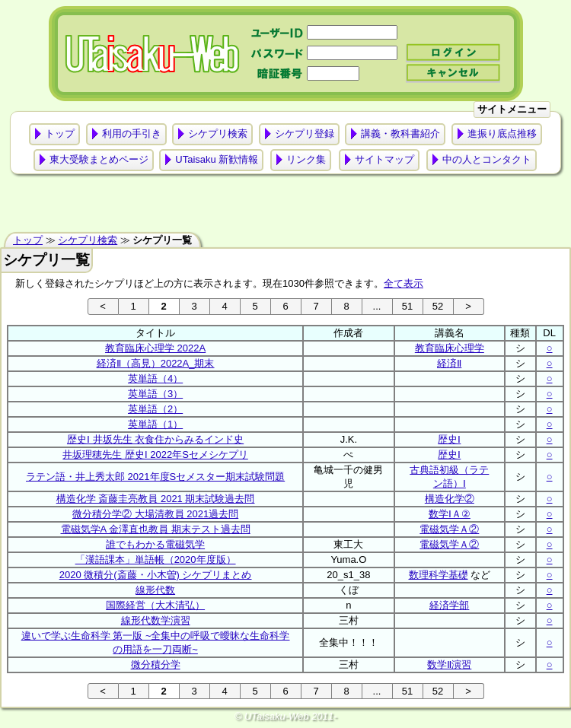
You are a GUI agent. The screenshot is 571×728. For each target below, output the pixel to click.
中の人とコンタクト (487, 159)
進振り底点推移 (502, 134)
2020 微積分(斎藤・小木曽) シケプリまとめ (156, 575)
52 (438, 306)
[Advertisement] (285, 207)
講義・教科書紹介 (400, 134)
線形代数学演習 (156, 620)
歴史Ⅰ (449, 439)
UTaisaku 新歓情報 (217, 159)
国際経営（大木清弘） (155, 605)
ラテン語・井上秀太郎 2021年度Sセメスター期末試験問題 (155, 477)
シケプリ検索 (218, 134)
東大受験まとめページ (99, 159)
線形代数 (155, 590)
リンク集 (306, 159)
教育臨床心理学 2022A (155, 348)
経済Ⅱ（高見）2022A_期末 (156, 363)
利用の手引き (132, 134)
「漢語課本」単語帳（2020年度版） (156, 560)
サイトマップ (384, 159)
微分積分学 (156, 664)
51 (407, 306)
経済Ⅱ (449, 363)
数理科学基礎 (439, 575)
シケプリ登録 (305, 134)
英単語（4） (155, 378)
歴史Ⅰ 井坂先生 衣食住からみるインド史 (155, 439)
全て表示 (404, 283)
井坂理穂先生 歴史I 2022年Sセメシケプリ (155, 455)
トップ (60, 134)
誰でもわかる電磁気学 (155, 544)
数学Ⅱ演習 (449, 664)
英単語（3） (155, 394)
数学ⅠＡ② (450, 514)
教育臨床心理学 (450, 348)
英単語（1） (155, 424)
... (377, 306)
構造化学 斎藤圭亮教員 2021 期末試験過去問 (156, 499)
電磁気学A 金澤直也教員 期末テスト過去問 (156, 529)
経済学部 (449, 605)
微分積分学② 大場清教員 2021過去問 (155, 514)
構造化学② (450, 499)
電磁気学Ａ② (449, 529)
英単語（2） (155, 409)
